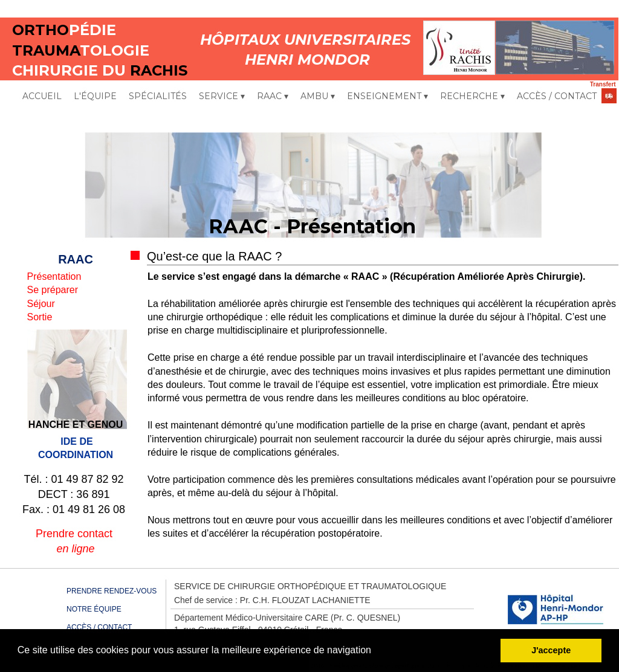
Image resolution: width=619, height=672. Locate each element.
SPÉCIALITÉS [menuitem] (158, 96)
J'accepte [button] (551, 650)
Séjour (41, 304)
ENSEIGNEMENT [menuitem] (387, 97)
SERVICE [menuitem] (222, 97)
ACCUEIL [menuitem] (42, 96)
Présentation (54, 276)
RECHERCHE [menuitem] (472, 97)
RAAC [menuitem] (273, 97)
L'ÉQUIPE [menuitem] (95, 96)
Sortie (40, 317)
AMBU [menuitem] (318, 97)
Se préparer (53, 290)
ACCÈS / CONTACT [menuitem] (557, 96)
